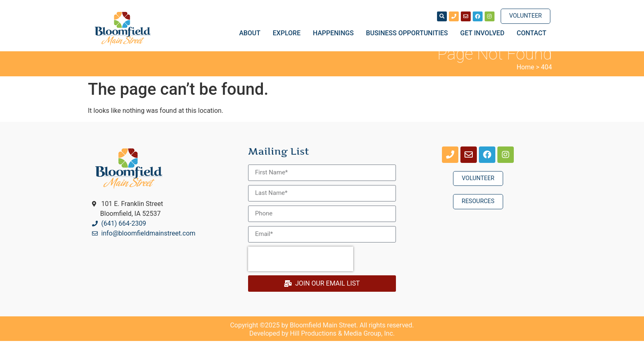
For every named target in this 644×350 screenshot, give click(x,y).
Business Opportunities (409, 33)
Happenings (335, 33)
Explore (289, 33)
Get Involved (485, 33)
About (252, 33)
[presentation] (301, 268)
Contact (531, 33)
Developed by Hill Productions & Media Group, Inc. (322, 342)
